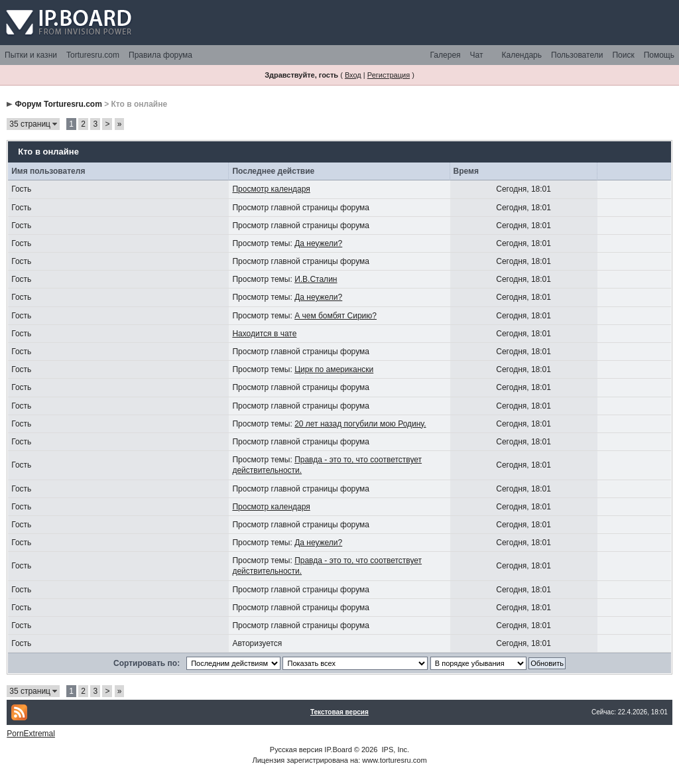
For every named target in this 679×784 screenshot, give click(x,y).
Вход (353, 75)
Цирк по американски (334, 369)
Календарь (522, 55)
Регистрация (389, 75)
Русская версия (296, 750)
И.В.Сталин (316, 279)
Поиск (623, 55)
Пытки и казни (31, 55)
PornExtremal (31, 734)
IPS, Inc (395, 750)
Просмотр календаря (271, 189)
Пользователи (577, 55)
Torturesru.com (93, 55)
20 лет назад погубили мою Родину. (360, 424)
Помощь (659, 55)
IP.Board (338, 750)
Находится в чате (264, 334)
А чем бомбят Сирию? (336, 316)
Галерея (446, 55)
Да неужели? (318, 243)
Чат (477, 55)
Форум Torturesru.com (59, 104)
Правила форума (160, 55)
